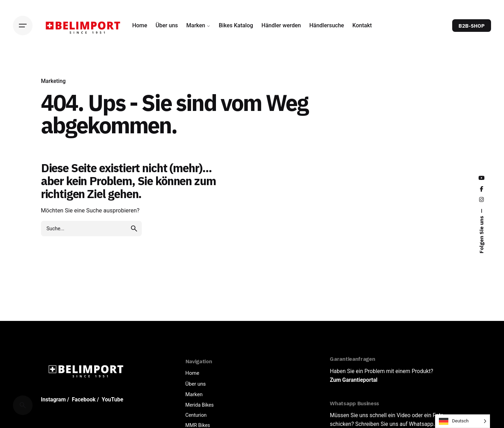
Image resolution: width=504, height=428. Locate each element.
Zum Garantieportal (353, 380)
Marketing (53, 81)
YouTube (113, 400)
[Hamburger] (23, 26)
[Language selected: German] (463, 421)
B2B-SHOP (472, 26)
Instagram (53, 400)
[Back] (23, 74)
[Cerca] (23, 405)
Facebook (84, 400)
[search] (134, 229)
